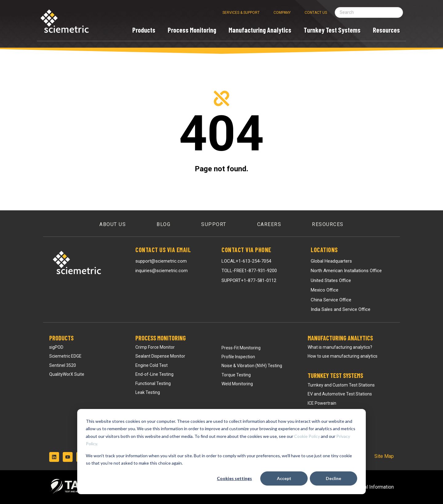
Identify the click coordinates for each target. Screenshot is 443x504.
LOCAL (246, 261)
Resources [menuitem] (328, 224)
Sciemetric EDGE (65, 356)
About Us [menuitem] (113, 224)
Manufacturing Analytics (340, 338)
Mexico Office (325, 290)
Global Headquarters (331, 261)
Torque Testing (236, 375)
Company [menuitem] (282, 13)
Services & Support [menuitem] (241, 13)
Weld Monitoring (237, 384)
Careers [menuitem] (269, 224)
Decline (333, 478)
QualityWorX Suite (67, 374)
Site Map (384, 456)
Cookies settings (234, 478)
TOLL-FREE (249, 271)
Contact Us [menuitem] (316, 13)
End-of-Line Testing (154, 374)
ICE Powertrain (322, 403)
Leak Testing (148, 392)
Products (61, 338)
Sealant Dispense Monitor (160, 356)
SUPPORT (249, 280)
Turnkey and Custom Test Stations (341, 385)
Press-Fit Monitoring (241, 348)
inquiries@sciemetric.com (162, 271)
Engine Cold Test (152, 365)
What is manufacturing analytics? (340, 347)
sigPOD (56, 347)
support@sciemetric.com (161, 261)
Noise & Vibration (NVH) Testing (252, 366)
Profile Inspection (238, 357)
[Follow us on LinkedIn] (54, 457)
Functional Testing (153, 383)
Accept (284, 478)
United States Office (331, 280)
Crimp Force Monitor (155, 347)
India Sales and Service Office (341, 309)
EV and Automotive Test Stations (340, 394)
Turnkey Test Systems (335, 375)
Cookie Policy (307, 436)
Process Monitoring (161, 338)
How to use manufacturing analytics (343, 356)
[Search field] (369, 12)
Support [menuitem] (214, 224)
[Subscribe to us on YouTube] (68, 457)
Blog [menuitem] (164, 224)
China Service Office (331, 300)
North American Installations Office (346, 271)
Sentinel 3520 (63, 365)
